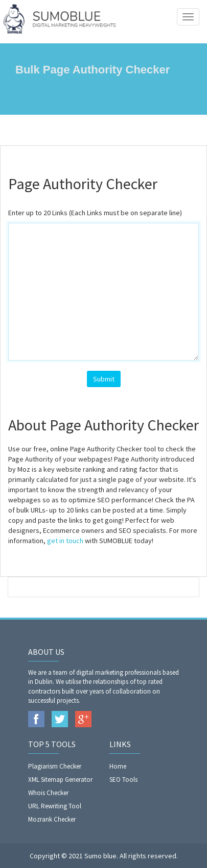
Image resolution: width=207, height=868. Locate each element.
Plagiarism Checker (55, 766)
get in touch (65, 541)
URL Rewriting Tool (55, 806)
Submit (104, 379)
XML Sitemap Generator (60, 780)
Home (118, 766)
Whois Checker (48, 793)
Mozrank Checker (52, 819)
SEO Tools (123, 780)
